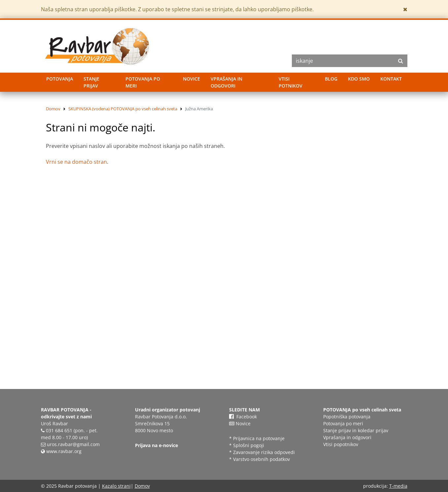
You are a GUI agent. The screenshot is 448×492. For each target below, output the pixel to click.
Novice (191, 79)
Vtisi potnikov (291, 82)
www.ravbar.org (61, 451)
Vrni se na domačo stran (76, 162)
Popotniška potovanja (347, 417)
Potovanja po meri (143, 82)
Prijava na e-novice (156, 445)
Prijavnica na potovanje (259, 438)
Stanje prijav (91, 82)
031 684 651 (59, 430)
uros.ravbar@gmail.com (73, 444)
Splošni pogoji (249, 445)
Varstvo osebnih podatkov (261, 459)
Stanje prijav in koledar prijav (356, 430)
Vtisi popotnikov (341, 444)
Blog (331, 79)
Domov (53, 109)
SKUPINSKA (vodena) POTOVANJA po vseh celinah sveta (123, 109)
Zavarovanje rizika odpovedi (264, 452)
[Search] (350, 61)
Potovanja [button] (60, 79)
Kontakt (391, 79)
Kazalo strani (116, 486)
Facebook (243, 416)
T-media (398, 486)
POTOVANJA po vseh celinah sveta (362, 410)
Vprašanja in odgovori (226, 82)
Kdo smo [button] (359, 79)
